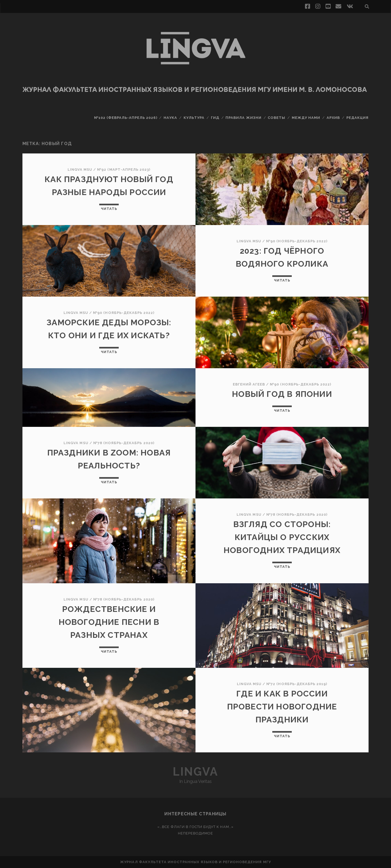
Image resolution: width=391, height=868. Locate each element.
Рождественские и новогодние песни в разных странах (109, 622)
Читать (109, 209)
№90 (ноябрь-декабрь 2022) (297, 241)
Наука (170, 118)
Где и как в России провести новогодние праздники (282, 707)
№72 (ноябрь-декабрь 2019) (297, 684)
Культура (194, 118)
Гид (215, 118)
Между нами (306, 118)
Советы (276, 118)
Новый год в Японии (282, 394)
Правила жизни (243, 118)
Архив (333, 118)
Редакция (357, 118)
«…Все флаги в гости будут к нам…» (195, 827)
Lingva (195, 772)
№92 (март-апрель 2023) (124, 170)
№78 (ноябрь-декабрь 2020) (124, 443)
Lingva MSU (80, 170)
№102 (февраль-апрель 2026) (126, 118)
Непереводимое (196, 833)
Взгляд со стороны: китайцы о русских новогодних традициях (282, 537)
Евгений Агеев (249, 384)
